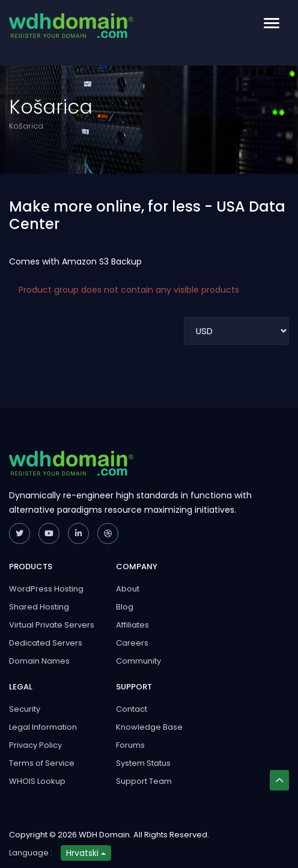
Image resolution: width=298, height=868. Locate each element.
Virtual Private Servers (52, 625)
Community (138, 661)
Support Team (144, 781)
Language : (31, 853)
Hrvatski (86, 853)
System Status (143, 763)
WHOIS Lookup (37, 781)
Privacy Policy (35, 745)
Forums (130, 745)
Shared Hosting (39, 607)
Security (25, 709)
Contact (132, 709)
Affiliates (132, 625)
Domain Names (39, 661)
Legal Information (43, 727)
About (128, 589)
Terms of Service (42, 763)
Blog (125, 607)
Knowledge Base (149, 727)
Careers (132, 643)
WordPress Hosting (46, 589)
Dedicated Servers (46, 643)
